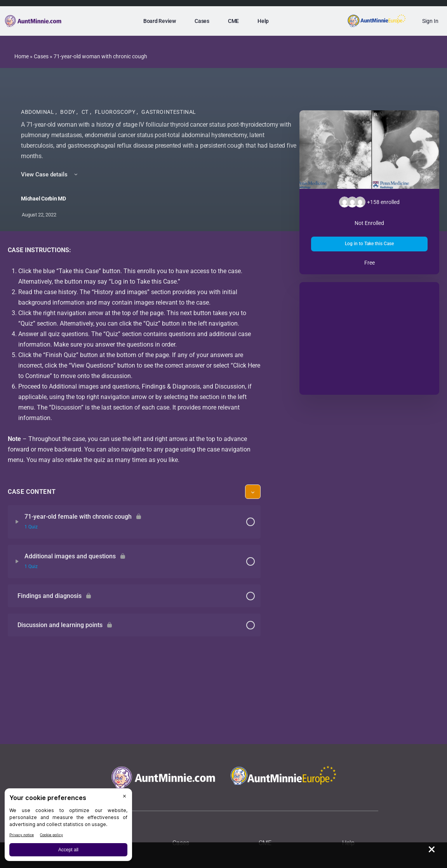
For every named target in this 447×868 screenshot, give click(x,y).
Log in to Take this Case (369, 244)
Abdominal (38, 112)
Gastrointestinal (169, 112)
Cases (41, 56)
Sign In (430, 21)
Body (68, 112)
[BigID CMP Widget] (68, 827)
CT (86, 112)
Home (22, 56)
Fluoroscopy (116, 112)
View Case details (50, 174)
